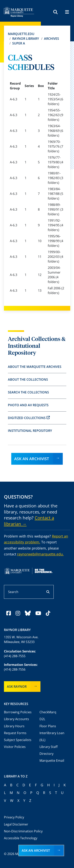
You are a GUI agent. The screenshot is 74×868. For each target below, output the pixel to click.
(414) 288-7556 (15, 669)
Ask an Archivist (32, 459)
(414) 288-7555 (15, 656)
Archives (52, 39)
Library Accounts (16, 719)
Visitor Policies (15, 747)
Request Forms (15, 733)
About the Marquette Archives (35, 367)
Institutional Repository (30, 431)
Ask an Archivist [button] (36, 850)
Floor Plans (48, 726)
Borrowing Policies (18, 712)
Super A (19, 43)
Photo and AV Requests (28, 405)
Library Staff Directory (49, 750)
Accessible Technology (21, 838)
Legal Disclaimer (16, 824)
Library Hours (14, 726)
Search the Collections (28, 392)
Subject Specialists (18, 740)
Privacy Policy (14, 817)
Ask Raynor (17, 687)
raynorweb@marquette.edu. (40, 554)
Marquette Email (52, 761)
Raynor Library (26, 39)
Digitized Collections (29, 418)
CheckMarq (48, 712)
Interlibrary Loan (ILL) (52, 736)
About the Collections (28, 379)
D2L (42, 719)
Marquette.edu (21, 34)
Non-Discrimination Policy (23, 831)
